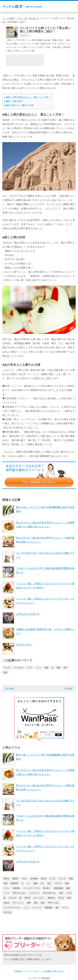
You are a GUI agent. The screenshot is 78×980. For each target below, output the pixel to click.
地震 (6, 883)
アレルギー (19, 668)
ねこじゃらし (39, 898)
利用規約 (18, 971)
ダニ (42, 883)
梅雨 (67, 883)
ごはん (24, 879)
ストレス (62, 879)
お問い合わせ (58, 971)
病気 (69, 898)
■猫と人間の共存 (13, 101)
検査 (46, 668)
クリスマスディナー (12, 908)
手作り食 (7, 912)
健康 (68, 888)
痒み (65, 668)
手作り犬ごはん (19, 893)
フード (30, 668)
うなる (69, 893)
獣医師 (15, 879)
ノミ (28, 883)
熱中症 (27, 898)
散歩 (43, 903)
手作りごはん (53, 903)
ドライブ (58, 883)
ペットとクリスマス (31, 888)
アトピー (7, 668)
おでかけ (13, 898)
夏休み (6, 879)
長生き (44, 879)
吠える (61, 898)
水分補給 (34, 879)
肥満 (29, 903)
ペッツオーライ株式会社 (39, 978)
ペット (38, 668)
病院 (58, 668)
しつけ (52, 879)
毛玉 (49, 883)
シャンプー (37, 908)
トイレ (6, 888)
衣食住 (6, 903)
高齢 (35, 883)
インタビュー (34, 893)
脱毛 (6, 672)
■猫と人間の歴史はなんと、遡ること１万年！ (27, 97)
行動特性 (16, 888)
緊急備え (51, 898)
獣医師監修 (58, 888)
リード (65, 908)
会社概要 (47, 971)
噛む (57, 908)
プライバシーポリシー (33, 971)
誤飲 (36, 903)
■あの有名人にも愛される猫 (19, 105)
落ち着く (47, 888)
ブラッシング (18, 903)
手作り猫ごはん (50, 893)
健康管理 (14, 883)
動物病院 (49, 908)
